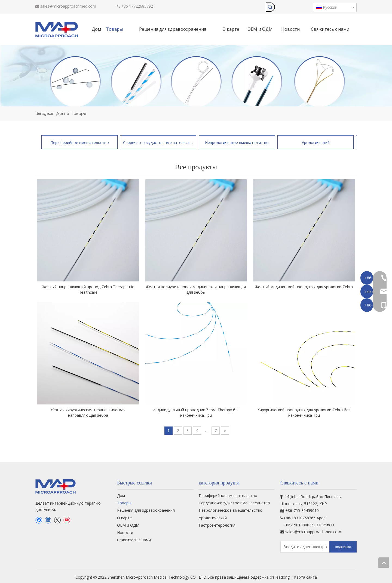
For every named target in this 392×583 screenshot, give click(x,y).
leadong (283, 577)
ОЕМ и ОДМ (128, 525)
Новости (125, 533)
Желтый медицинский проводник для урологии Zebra (304, 287)
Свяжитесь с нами (134, 540)
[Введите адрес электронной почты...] (304, 547)
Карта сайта (305, 577)
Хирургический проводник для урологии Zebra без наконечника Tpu (304, 412)
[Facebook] (39, 520)
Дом (121, 495)
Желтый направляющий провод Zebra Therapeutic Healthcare (88, 289)
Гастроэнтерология (217, 525)
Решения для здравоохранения (146, 510)
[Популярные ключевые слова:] (270, 7)
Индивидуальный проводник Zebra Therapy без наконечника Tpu (196, 412)
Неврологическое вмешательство (237, 142)
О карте (124, 518)
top (384, 563)
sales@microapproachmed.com (68, 6)
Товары (124, 503)
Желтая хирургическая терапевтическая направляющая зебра (88, 412)
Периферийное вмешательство (80, 142)
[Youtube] (67, 520)
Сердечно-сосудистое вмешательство (158, 142)
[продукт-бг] (196, 76)
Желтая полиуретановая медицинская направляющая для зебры (196, 289)
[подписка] (343, 547)
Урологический (316, 142)
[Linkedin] (48, 520)
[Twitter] (57, 520)
